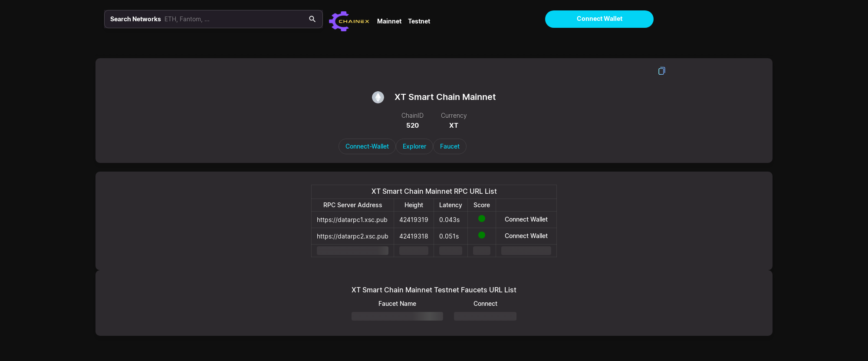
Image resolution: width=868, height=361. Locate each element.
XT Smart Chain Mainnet (445, 97)
